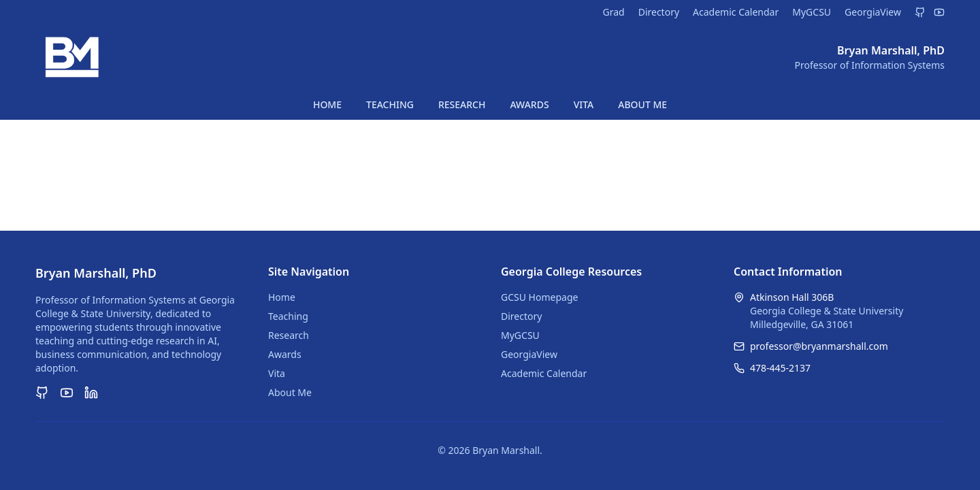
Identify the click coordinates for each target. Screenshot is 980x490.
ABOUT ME (642, 104)
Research (289, 335)
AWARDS (529, 104)
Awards (285, 354)
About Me (290, 392)
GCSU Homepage (539, 297)
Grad (613, 12)
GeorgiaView (873, 12)
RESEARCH (462, 104)
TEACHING (390, 104)
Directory (659, 12)
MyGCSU (812, 12)
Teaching (288, 316)
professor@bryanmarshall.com (819, 346)
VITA (584, 104)
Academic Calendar (736, 12)
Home (282, 297)
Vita (277, 373)
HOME (327, 104)
